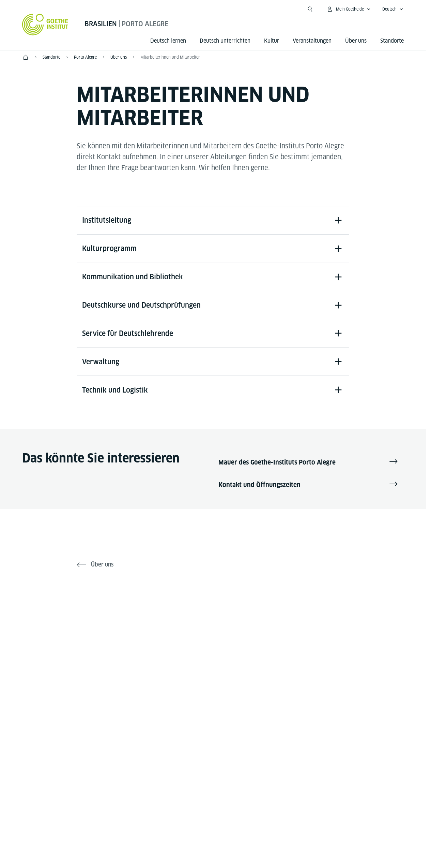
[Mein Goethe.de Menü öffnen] (349, 9)
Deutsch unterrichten (225, 41)
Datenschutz (228, 827)
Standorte (392, 41)
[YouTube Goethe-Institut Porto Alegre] (213, 641)
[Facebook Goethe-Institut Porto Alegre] (191, 641)
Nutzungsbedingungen (283, 827)
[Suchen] (310, 9)
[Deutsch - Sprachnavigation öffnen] (393, 9)
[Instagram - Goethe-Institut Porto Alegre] (235, 641)
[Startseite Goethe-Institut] (45, 25)
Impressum (186, 827)
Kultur (272, 41)
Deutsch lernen (168, 41)
